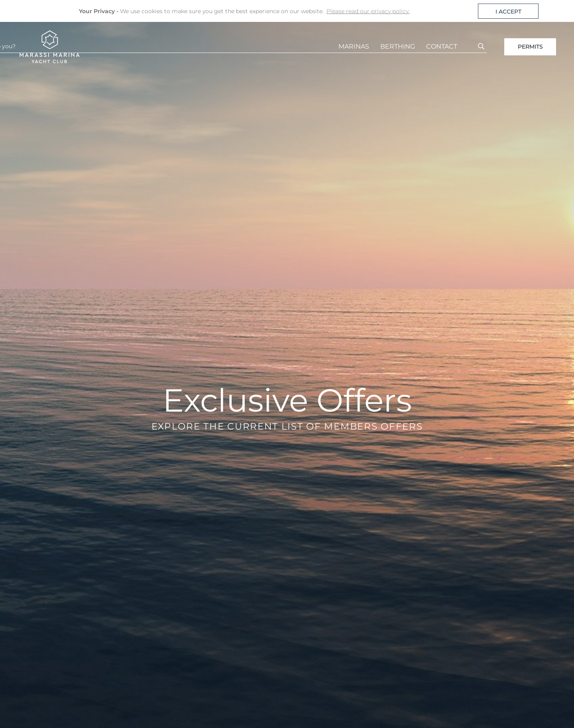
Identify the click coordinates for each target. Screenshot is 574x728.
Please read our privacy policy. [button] (368, 11)
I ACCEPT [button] (508, 12)
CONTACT (442, 46)
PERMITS (530, 47)
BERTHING (398, 46)
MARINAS (354, 46)
